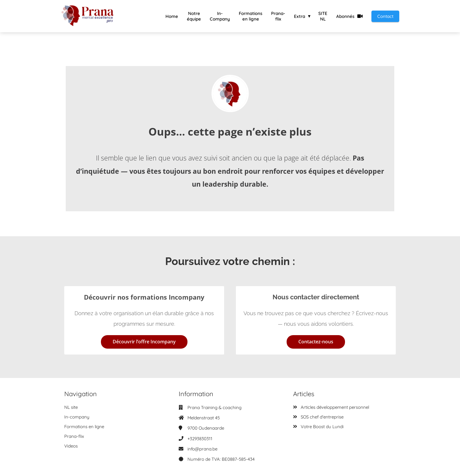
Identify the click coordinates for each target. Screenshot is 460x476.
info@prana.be (202, 449)
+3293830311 (200, 439)
